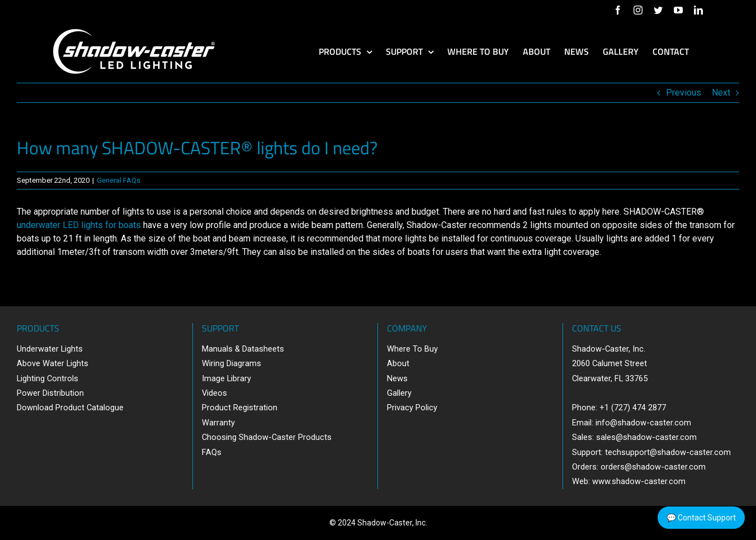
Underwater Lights (50, 349)
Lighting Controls (48, 378)
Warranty (218, 423)
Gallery (399, 393)
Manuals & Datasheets (243, 349)
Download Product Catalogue (70, 408)
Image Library (226, 378)
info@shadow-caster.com (643, 423)
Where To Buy (412, 349)
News (397, 378)
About (398, 363)
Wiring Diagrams (231, 363)
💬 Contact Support (701, 518)
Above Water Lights (53, 363)
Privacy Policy (412, 408)
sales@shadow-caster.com (646, 437)
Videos (214, 393)
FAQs (212, 452)
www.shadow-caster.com (639, 481)
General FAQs (119, 180)
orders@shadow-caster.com (653, 467)
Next (721, 93)
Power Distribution (50, 393)
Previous (684, 93)
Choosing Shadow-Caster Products (267, 437)
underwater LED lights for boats (79, 225)
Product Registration (240, 408)
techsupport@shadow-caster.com (668, 452)
